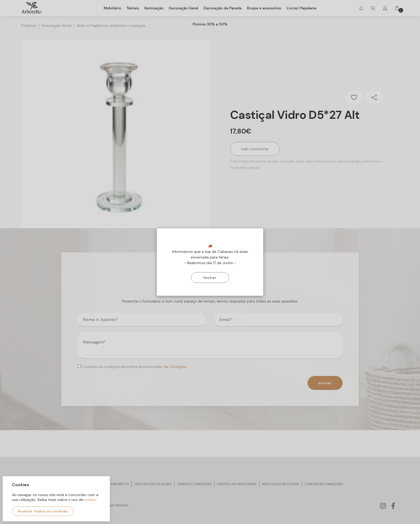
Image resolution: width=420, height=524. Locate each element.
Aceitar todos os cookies (43, 511)
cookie (90, 500)
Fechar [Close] (210, 278)
